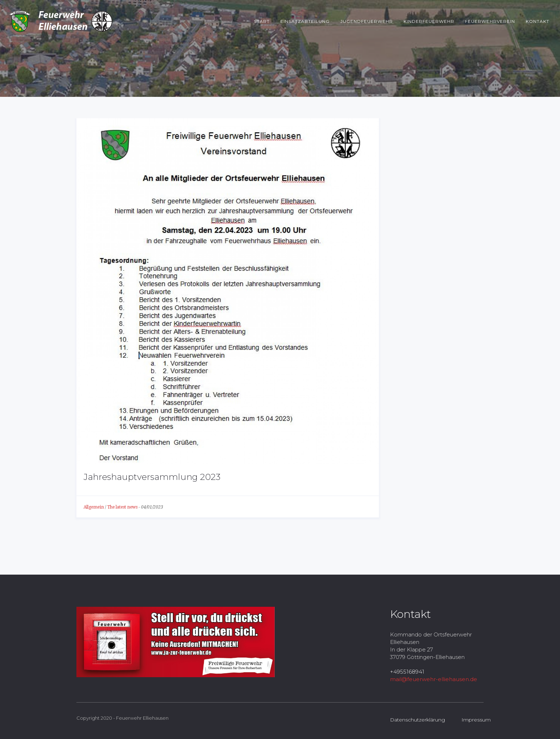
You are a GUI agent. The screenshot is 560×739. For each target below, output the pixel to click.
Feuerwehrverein (490, 21)
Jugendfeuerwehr (367, 21)
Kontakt (537, 21)
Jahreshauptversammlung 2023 (152, 477)
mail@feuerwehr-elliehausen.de (434, 679)
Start (262, 21)
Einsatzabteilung (305, 21)
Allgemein (94, 507)
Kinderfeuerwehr (429, 21)
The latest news (122, 507)
